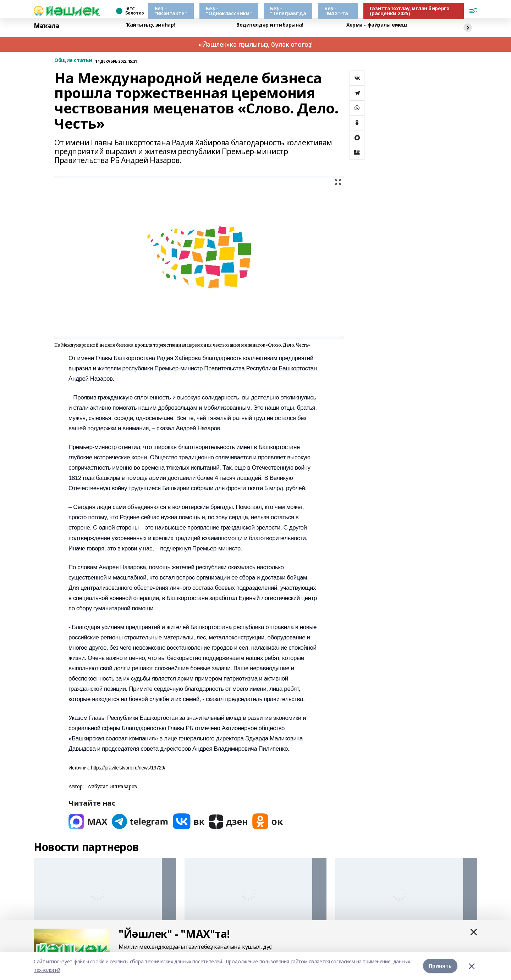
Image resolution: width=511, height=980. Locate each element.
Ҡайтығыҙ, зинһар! (151, 25)
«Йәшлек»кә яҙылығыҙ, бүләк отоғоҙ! (255, 44)
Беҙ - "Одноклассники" (229, 11)
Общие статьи (73, 60)
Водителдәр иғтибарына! (270, 25)
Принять (440, 966)
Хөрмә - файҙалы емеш (377, 25)
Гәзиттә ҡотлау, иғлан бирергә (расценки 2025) (410, 11)
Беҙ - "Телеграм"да (288, 11)
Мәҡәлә (46, 26)
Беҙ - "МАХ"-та (336, 11)
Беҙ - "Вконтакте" (171, 11)
